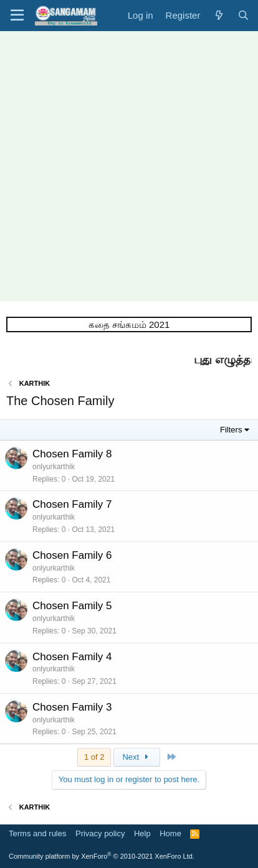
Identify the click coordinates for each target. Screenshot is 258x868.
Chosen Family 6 (72, 555)
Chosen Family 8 (72, 454)
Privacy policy (100, 833)
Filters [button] (231, 430)
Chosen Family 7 (72, 504)
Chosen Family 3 (72, 707)
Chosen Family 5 (72, 606)
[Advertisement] (129, 166)
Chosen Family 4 (72, 657)
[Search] (243, 15)
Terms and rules (37, 833)
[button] (17, 16)
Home (170, 833)
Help (142, 833)
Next (137, 757)
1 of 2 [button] (94, 757)
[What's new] (218, 15)
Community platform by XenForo (102, 856)
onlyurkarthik (54, 467)
